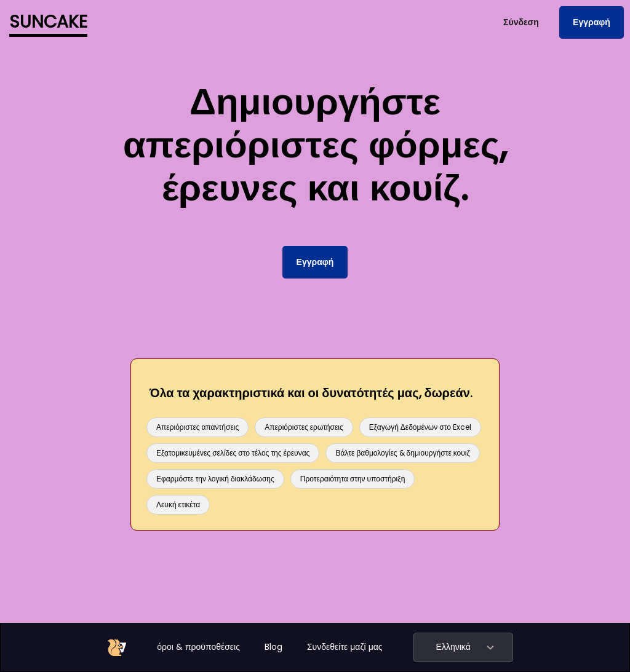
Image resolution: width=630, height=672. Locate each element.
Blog (273, 647)
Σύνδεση (521, 22)
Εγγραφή (592, 22)
